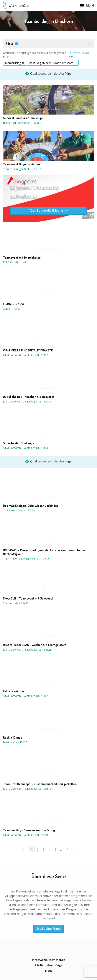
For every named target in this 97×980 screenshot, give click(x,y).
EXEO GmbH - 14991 (15, 262)
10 (59, 342)
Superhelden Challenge (19, 443)
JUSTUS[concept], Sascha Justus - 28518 (27, 789)
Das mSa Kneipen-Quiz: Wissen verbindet (31, 506)
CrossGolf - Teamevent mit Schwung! (28, 598)
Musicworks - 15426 (15, 742)
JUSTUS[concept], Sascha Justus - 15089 (27, 401)
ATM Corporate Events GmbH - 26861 (26, 355)
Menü (87, 5)
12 (63, 822)
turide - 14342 (11, 309)
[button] (48, 44)
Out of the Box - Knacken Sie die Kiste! (28, 397)
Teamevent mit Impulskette (22, 258)
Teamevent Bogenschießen (21, 164)
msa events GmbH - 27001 (19, 510)
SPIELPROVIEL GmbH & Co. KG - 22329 (27, 559)
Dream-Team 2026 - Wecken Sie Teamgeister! (34, 645)
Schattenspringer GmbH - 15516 (22, 169)
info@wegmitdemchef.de (49, 960)
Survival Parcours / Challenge (23, 118)
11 (62, 342)
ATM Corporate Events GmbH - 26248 (26, 835)
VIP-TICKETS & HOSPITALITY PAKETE (28, 350)
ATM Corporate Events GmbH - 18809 (26, 696)
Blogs (49, 971)
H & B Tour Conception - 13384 (22, 123)
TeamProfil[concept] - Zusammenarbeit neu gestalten (40, 784)
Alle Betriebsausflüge (48, 965)
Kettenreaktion (13, 691)
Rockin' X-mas (13, 738)
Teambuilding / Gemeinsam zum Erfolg (29, 830)
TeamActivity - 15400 (16, 603)
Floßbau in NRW (14, 304)
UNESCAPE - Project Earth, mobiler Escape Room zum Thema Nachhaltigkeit (44, 552)
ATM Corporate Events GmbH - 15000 (26, 448)
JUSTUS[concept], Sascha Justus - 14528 (27, 650)
